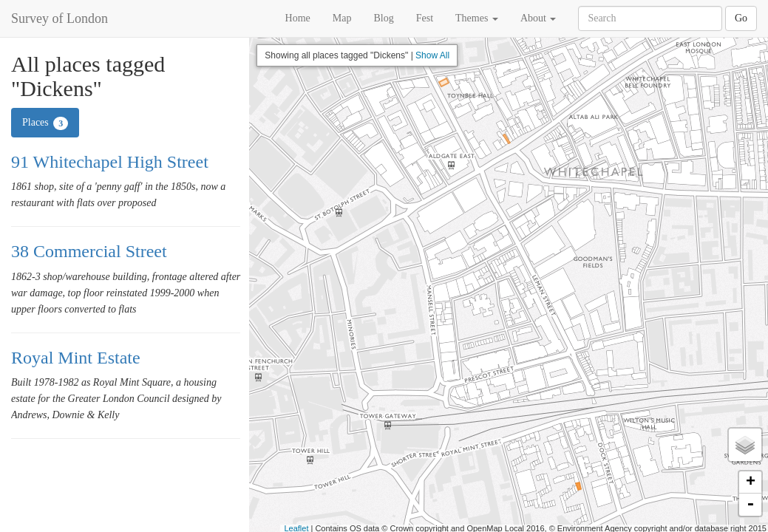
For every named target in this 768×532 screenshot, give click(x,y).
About (538, 18)
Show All (432, 55)
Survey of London (60, 18)
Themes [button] (477, 18)
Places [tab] (45, 123)
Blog (383, 18)
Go (741, 18)
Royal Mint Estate (76, 358)
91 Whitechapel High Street (110, 162)
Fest (425, 18)
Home (298, 18)
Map (342, 18)
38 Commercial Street (89, 251)
